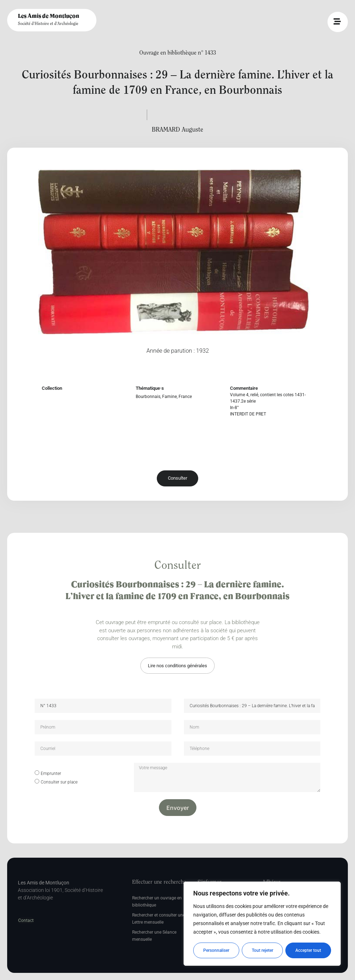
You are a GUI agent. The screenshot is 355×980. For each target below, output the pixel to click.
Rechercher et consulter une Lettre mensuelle (159, 919)
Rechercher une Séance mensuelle (154, 936)
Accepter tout (309, 950)
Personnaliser (216, 950)
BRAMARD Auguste (177, 130)
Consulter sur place (59, 782)
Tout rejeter (262, 950)
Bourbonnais (148, 397)
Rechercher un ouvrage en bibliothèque (157, 902)
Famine (169, 397)
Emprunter (51, 774)
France (185, 397)
